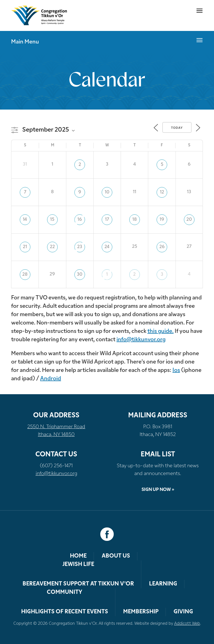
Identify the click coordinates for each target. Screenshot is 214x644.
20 (189, 220)
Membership (141, 612)
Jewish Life (78, 565)
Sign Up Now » (158, 490)
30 (80, 275)
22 (52, 247)
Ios (176, 371)
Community (65, 592)
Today (177, 128)
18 (135, 220)
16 (80, 220)
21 (25, 247)
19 (162, 220)
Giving (183, 612)
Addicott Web (187, 624)
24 (107, 247)
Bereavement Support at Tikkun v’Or (78, 584)
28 (25, 275)
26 (162, 247)
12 (162, 192)
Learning (163, 584)
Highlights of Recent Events (65, 612)
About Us (116, 556)
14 (25, 220)
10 (107, 192)
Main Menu (25, 42)
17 (107, 220)
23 (80, 247)
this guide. (160, 331)
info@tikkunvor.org (141, 340)
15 (52, 220)
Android (51, 379)
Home (78, 556)
